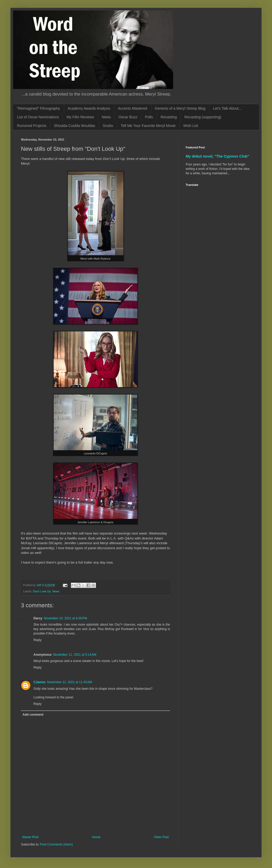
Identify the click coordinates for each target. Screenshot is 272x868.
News (106, 117)
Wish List (191, 126)
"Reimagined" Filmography (38, 108)
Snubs (108, 126)
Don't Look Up (42, 591)
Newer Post (30, 837)
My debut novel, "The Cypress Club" (217, 156)
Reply (38, 640)
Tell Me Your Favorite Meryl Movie (148, 126)
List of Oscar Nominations (38, 117)
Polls (149, 117)
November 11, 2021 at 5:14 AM (75, 655)
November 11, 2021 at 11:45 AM (69, 682)
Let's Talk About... (227, 108)
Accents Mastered (133, 108)
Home (96, 837)
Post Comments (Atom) (56, 844)
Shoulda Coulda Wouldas (75, 126)
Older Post (161, 837)
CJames (39, 682)
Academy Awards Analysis (89, 108)
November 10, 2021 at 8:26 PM (65, 618)
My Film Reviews (80, 117)
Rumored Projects (32, 126)
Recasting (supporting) (203, 117)
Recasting (169, 117)
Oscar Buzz (128, 117)
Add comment (33, 715)
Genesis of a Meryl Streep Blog (180, 108)
